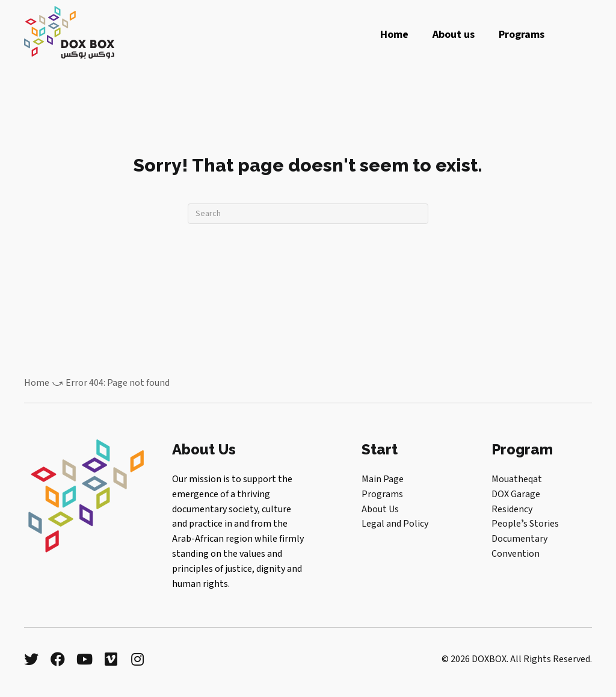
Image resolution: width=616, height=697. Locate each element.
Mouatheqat (517, 479)
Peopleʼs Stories (525, 524)
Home (37, 383)
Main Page (383, 479)
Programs (382, 494)
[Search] (308, 214)
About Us (380, 509)
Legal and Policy (395, 524)
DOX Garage (516, 494)
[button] (31, 659)
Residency (512, 509)
